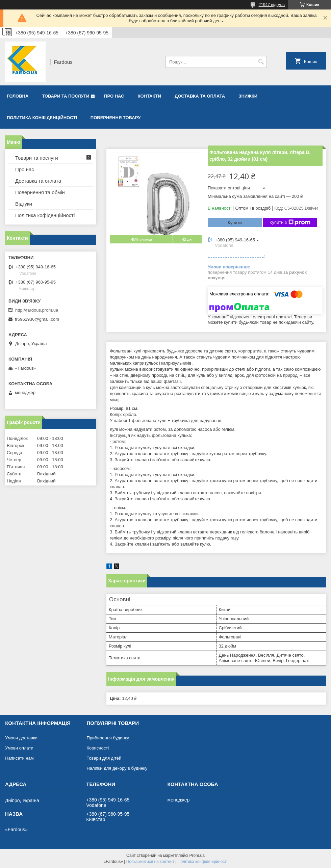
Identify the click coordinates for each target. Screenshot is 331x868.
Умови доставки (21, 738)
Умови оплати (19, 748)
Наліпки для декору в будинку (117, 768)
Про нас (114, 96)
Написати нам (19, 758)
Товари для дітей (104, 758)
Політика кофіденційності (45, 215)
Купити (235, 223)
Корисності (98, 748)
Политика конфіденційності (42, 118)
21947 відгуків (272, 5)
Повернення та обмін (40, 192)
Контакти (150, 96)
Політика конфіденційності (203, 862)
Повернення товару (116, 118)
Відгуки (24, 204)
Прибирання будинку (108, 738)
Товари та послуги (66, 96)
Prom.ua (197, 856)
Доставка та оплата (200, 96)
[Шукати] (261, 62)
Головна (18, 96)
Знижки (248, 96)
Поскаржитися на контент (150, 862)
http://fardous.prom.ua (37, 310)
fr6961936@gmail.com (37, 319)
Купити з (290, 222)
